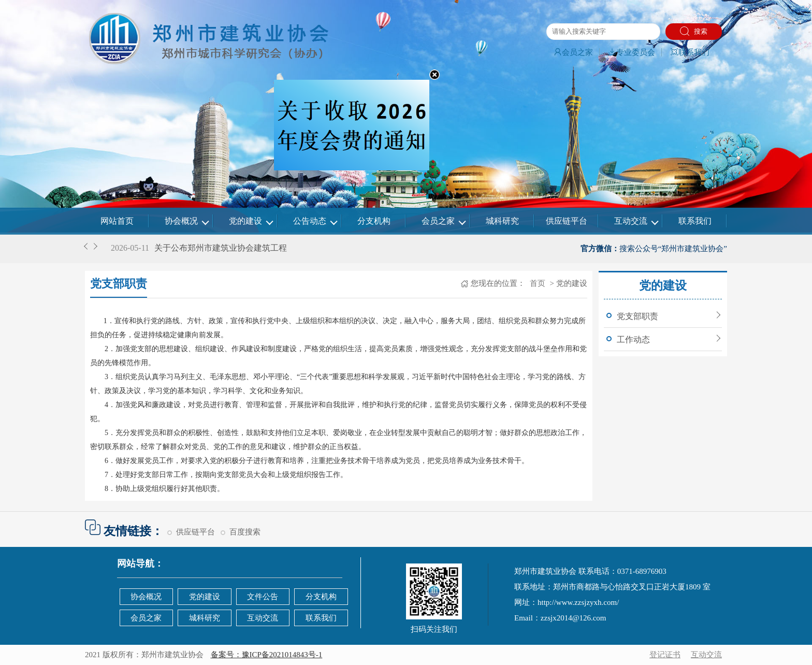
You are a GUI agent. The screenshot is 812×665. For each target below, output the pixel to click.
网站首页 (117, 221)
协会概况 (181, 221)
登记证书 (665, 655)
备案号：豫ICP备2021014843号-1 (267, 655)
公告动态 (310, 221)
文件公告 (263, 597)
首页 (536, 283)
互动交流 (631, 221)
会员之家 (573, 52)
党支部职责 (637, 316)
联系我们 (690, 52)
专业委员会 (632, 52)
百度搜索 (245, 532)
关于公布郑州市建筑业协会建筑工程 (221, 248)
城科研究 (502, 221)
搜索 (694, 31)
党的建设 (245, 221)
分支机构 (374, 221)
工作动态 (633, 339)
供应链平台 (567, 221)
